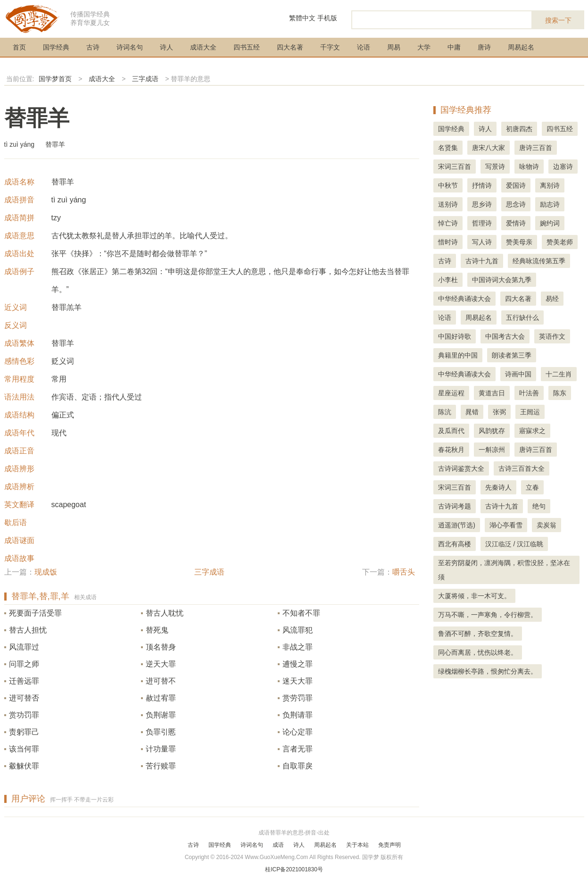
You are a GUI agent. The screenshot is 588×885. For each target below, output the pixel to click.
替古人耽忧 (165, 613)
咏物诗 (529, 167)
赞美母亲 (519, 242)
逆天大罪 (161, 664)
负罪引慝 (161, 732)
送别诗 (448, 204)
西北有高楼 (455, 544)
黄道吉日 (492, 393)
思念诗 (516, 204)
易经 (552, 299)
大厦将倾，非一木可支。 (474, 596)
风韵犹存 (492, 431)
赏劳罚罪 (298, 698)
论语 (364, 47)
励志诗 (550, 204)
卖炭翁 (547, 525)
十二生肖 (559, 374)
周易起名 (521, 47)
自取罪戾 (298, 766)
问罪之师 (24, 664)
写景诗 (495, 167)
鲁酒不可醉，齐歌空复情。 (478, 634)
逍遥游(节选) (457, 525)
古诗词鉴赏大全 (461, 468)
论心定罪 (298, 732)
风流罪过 (24, 647)
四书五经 (247, 47)
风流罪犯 (298, 630)
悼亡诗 (448, 223)
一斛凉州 (492, 450)
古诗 (93, 47)
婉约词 (550, 223)
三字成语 (145, 79)
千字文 (330, 47)
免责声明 (389, 845)
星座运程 (451, 393)
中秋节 (448, 185)
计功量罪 (161, 749)
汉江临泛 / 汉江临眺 (514, 544)
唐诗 (484, 47)
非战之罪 (298, 647)
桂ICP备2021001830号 (294, 869)
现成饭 (46, 572)
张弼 (499, 412)
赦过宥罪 (161, 698)
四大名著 (290, 47)
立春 (532, 487)
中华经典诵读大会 (464, 299)
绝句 (539, 506)
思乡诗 (482, 204)
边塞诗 (563, 167)
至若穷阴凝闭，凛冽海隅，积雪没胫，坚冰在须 (504, 570)
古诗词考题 (455, 506)
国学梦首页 (55, 79)
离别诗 (550, 185)
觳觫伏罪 (24, 766)
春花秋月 (451, 450)
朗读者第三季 (512, 355)
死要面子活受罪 (35, 613)
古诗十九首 (482, 261)
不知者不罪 (301, 613)
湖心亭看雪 (506, 525)
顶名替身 (161, 647)
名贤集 (448, 148)
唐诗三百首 (536, 148)
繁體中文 (302, 18)
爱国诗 (516, 185)
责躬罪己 (24, 732)
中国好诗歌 (455, 336)
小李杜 (448, 280)
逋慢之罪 (298, 664)
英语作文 (552, 336)
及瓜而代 (451, 431)
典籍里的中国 (458, 355)
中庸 (454, 47)
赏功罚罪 (24, 715)
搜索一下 (558, 20)
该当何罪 (24, 749)
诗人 (166, 47)
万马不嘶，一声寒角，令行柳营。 (488, 615)
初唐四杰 (519, 129)
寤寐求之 (532, 431)
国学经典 (56, 47)
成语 (278, 845)
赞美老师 (560, 242)
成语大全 (203, 47)
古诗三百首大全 (522, 468)
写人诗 (482, 242)
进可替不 (161, 681)
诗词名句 (130, 47)
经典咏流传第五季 (539, 261)
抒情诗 (482, 185)
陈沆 (445, 412)
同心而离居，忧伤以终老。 (478, 652)
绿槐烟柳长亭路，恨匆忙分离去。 (488, 671)
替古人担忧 (28, 630)
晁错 (472, 412)
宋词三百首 (455, 167)
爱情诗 (516, 223)
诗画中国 (518, 374)
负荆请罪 (298, 715)
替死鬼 (157, 630)
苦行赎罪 (161, 766)
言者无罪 (298, 749)
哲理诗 (482, 223)
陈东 (560, 393)
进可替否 (24, 698)
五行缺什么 (522, 317)
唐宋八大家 (489, 148)
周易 (394, 47)
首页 (19, 47)
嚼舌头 (404, 572)
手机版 (327, 18)
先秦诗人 (498, 487)
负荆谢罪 (161, 715)
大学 (424, 47)
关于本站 (357, 845)
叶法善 (529, 393)
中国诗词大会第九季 (502, 280)
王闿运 (530, 412)
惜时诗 (448, 242)
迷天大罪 (298, 681)
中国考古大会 (505, 336)
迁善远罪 (24, 681)
